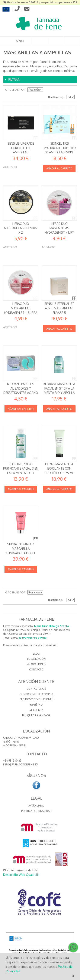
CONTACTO (36, 669)
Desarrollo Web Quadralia (21, 875)
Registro (36, 705)
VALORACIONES (36, 664)
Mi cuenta (36, 710)
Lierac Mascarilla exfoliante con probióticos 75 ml (59, 469)
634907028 (25, 638)
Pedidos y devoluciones (36, 699)
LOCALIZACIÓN (36, 659)
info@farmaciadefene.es (20, 764)
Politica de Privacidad (36, 811)
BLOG (36, 654)
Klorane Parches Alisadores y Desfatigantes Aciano (21, 388)
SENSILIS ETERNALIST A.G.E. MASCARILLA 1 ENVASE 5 (59, 308)
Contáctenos (36, 689)
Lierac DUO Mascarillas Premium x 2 (21, 228)
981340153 (40, 638)
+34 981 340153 (12, 761)
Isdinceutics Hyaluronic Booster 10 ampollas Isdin (59, 148)
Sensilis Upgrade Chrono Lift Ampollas (21, 148)
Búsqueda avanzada (36, 715)
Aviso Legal (36, 806)
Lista (71, 90)
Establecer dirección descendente (47, 90)
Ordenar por (15, 90)
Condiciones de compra (36, 694)
